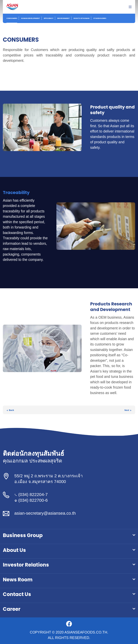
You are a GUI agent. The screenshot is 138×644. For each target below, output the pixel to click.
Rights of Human (82, 18)
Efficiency (49, 18)
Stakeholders (100, 18)
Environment (63, 18)
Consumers (12, 18)
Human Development (30, 18)
